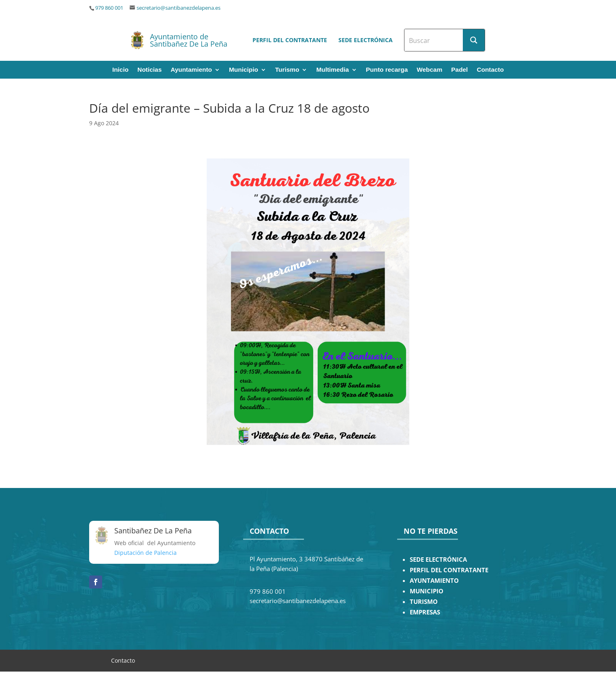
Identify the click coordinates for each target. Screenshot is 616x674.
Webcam (429, 70)
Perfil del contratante (290, 40)
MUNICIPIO (427, 591)
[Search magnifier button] (474, 40)
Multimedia (332, 70)
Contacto (490, 70)
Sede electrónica (366, 40)
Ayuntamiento (191, 70)
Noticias (150, 70)
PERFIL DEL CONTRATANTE (449, 570)
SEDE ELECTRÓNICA (438, 560)
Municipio (244, 70)
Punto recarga (387, 70)
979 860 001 (109, 8)
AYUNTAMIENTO (434, 581)
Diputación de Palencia (145, 553)
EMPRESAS (425, 612)
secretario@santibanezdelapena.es (179, 8)
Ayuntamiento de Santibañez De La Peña (189, 40)
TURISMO (424, 602)
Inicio (120, 70)
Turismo (287, 70)
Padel (459, 70)
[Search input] (434, 40)
